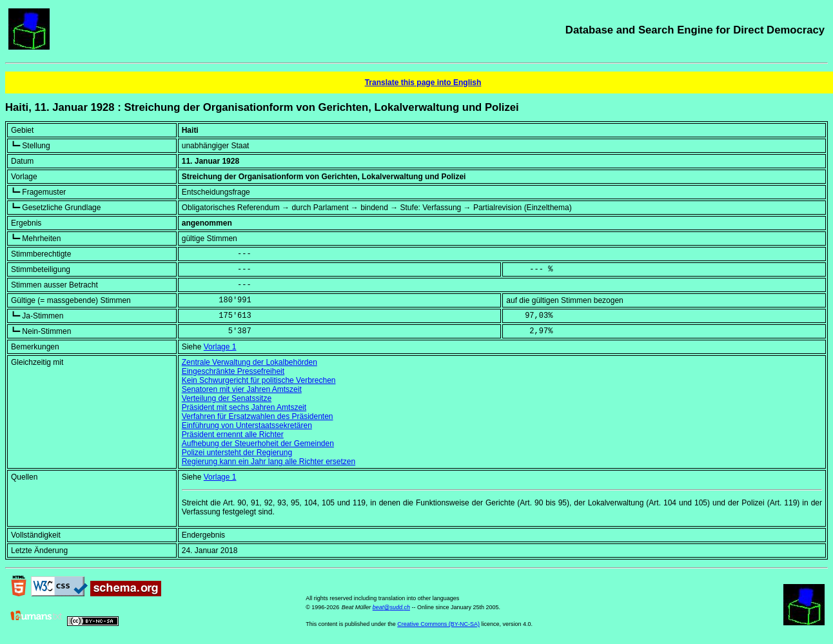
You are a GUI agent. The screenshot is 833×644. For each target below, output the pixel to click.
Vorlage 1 (220, 347)
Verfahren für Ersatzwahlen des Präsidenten (258, 416)
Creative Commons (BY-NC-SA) (438, 624)
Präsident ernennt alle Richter (233, 434)
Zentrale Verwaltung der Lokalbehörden (250, 362)
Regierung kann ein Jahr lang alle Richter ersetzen (269, 462)
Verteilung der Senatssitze (227, 398)
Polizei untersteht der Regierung (237, 453)
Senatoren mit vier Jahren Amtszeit (242, 389)
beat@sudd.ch (391, 607)
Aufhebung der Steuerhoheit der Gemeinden (258, 444)
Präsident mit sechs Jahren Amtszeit (244, 407)
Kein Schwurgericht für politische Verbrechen (259, 380)
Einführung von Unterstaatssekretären (247, 425)
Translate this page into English (423, 83)
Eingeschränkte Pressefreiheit (233, 371)
